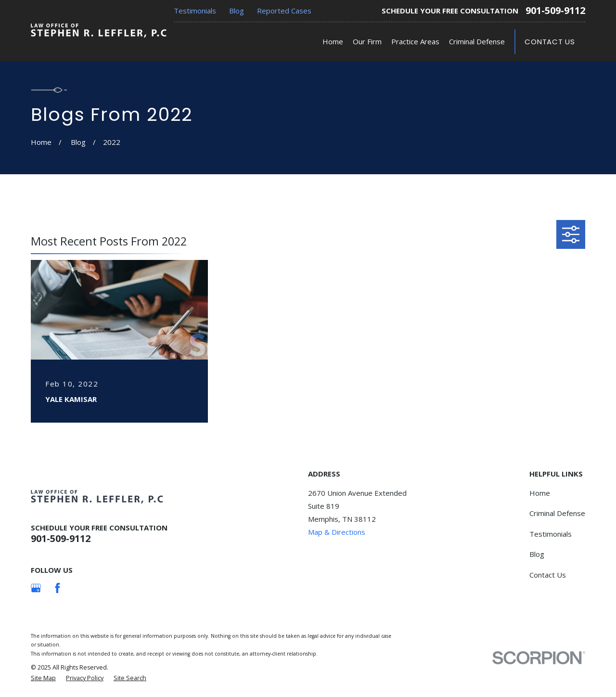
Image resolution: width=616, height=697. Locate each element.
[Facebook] (58, 588)
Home (540, 493)
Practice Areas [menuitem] (415, 41)
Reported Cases (284, 11)
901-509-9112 (555, 11)
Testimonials (195, 11)
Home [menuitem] (333, 41)
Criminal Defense (557, 513)
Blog (237, 11)
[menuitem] (43, 678)
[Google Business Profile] (36, 588)
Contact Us (550, 42)
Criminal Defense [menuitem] (477, 41)
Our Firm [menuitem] (367, 41)
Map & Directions (337, 532)
